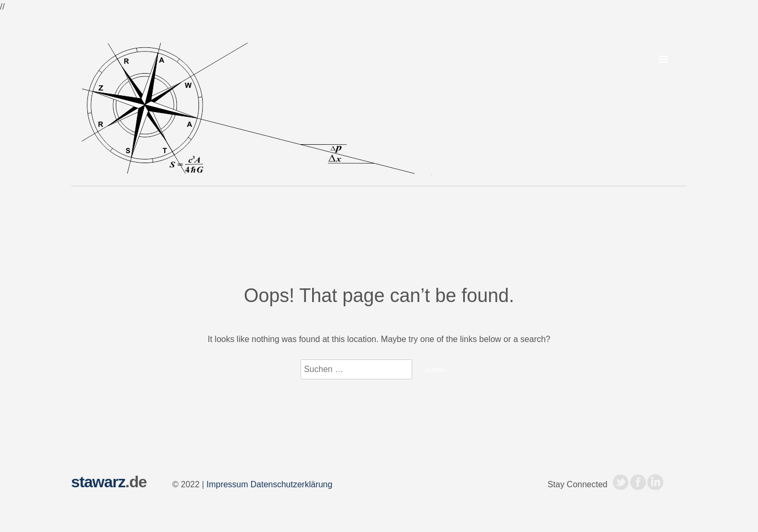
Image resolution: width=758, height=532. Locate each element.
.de (109, 482)
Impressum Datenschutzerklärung (269, 484)
